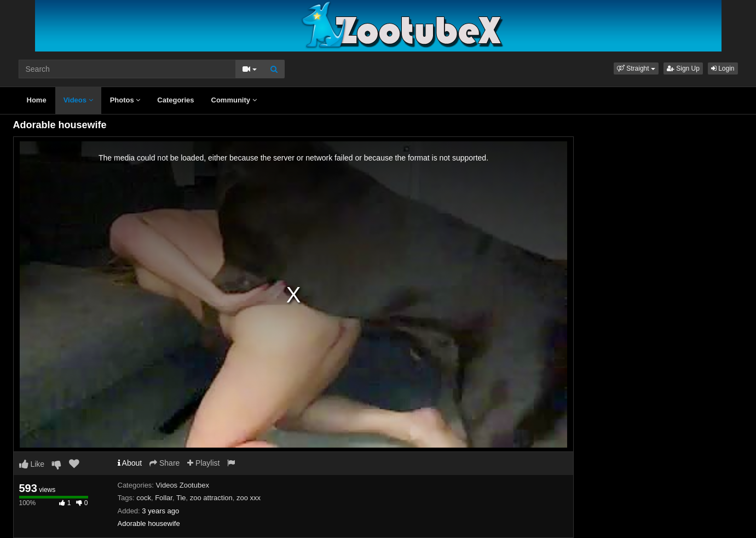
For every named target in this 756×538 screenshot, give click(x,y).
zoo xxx (249, 498)
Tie (181, 498)
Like (32, 464)
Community (234, 100)
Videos (78, 100)
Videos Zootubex (183, 485)
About (130, 463)
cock (144, 498)
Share (165, 463)
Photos (125, 100)
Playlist (203, 463)
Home (37, 100)
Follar (164, 498)
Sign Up (683, 68)
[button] (636, 68)
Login (723, 68)
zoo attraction (211, 498)
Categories (175, 100)
